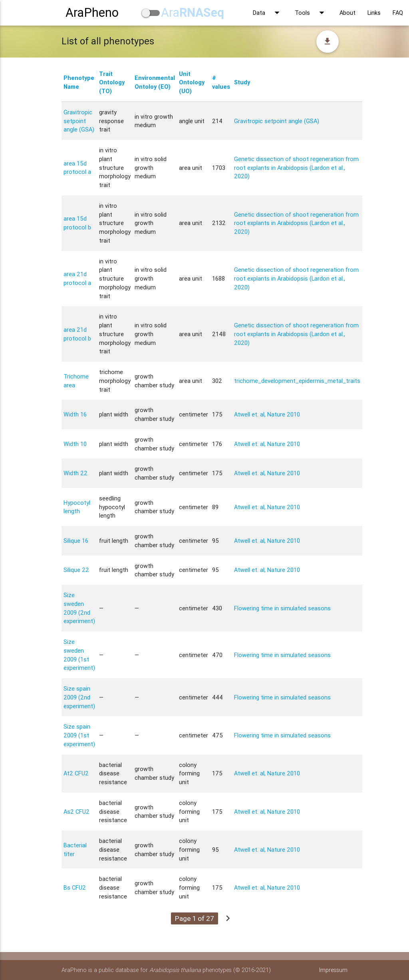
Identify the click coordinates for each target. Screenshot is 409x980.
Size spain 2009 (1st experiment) (79, 735)
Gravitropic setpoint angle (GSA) (79, 121)
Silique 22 (76, 570)
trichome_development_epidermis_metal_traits (297, 381)
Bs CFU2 (75, 887)
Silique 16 (76, 541)
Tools (311, 13)
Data (268, 13)
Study (242, 82)
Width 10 (75, 444)
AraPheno (92, 13)
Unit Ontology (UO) (192, 83)
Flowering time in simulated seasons (282, 608)
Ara (193, 13)
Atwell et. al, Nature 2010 (267, 414)
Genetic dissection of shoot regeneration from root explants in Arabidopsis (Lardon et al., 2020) (296, 168)
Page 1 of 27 (195, 918)
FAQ (398, 13)
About (347, 13)
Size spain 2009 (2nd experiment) (79, 697)
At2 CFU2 (76, 773)
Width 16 (75, 414)
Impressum (333, 970)
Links (374, 13)
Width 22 (75, 473)
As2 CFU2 (76, 812)
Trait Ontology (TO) (112, 83)
